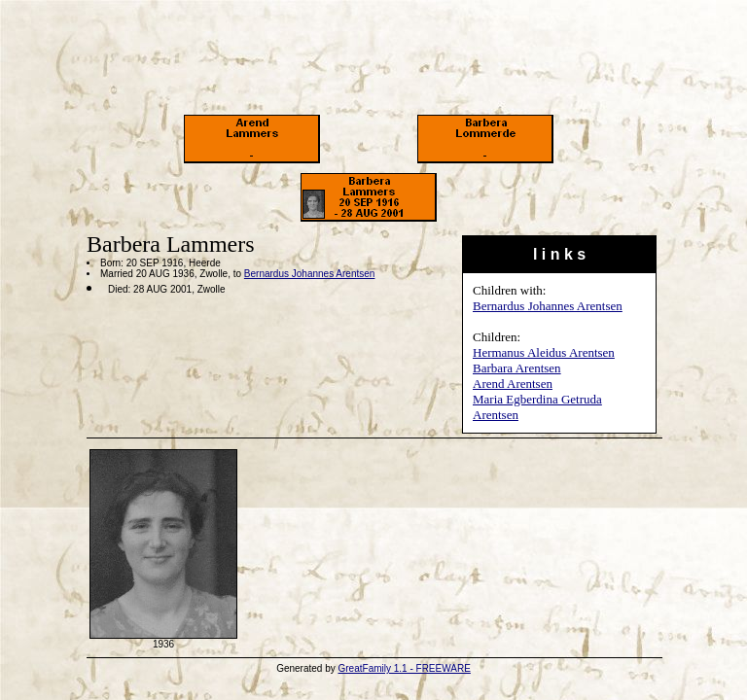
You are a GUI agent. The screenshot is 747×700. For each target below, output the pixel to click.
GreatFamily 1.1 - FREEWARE (405, 668)
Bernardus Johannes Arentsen (548, 306)
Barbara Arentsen (517, 368)
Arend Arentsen (513, 384)
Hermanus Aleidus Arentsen (544, 352)
